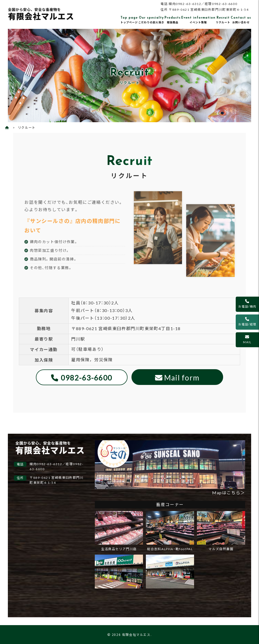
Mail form (182, 378)
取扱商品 (173, 20)
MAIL (247, 339)
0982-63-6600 (87, 378)
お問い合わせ (241, 20)
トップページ (129, 20)
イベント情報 (198, 20)
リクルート (223, 20)
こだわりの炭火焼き (151, 20)
